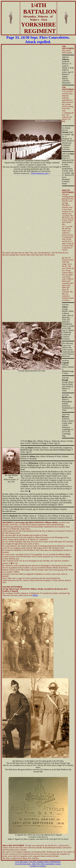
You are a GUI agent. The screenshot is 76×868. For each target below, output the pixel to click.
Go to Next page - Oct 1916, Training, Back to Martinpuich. (38, 862)
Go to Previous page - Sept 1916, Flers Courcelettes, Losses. (38, 864)
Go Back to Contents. (38, 866)
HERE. (35, 595)
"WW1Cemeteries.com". (40, 173)
